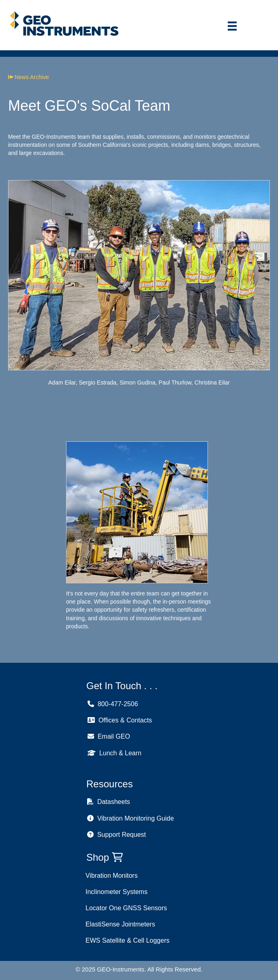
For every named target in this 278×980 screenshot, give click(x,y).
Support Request (117, 835)
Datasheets (109, 802)
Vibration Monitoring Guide (130, 818)
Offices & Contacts (120, 720)
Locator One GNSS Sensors (126, 908)
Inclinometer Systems (117, 892)
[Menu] (232, 26)
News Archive (29, 77)
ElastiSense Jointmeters (120, 924)
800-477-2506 (113, 704)
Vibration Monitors (112, 876)
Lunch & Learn (114, 753)
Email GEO (109, 736)
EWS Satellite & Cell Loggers (127, 940)
